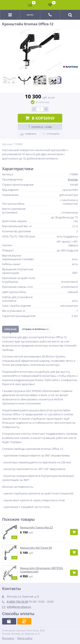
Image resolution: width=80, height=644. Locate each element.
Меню (30, 15)
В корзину (40, 118)
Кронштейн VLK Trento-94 (36, 548)
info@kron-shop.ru (19, 607)
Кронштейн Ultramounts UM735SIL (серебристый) (42, 570)
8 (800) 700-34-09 (17, 602)
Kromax (73, 179)
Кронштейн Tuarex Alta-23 (36, 527)
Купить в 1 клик (40, 127)
